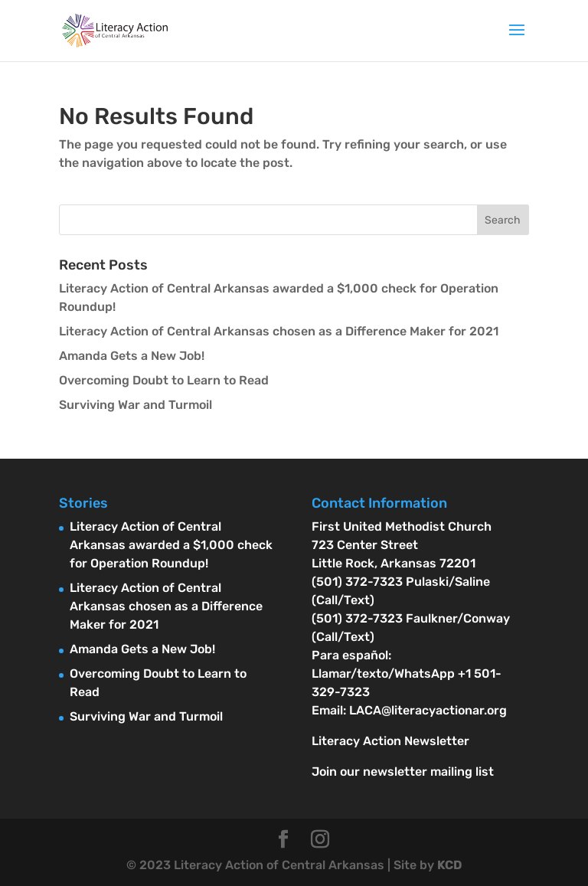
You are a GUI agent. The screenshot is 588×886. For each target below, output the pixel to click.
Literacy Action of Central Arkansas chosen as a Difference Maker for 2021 (279, 331)
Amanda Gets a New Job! (132, 356)
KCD (449, 865)
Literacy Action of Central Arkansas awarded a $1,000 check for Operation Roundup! (171, 545)
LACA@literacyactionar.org (428, 710)
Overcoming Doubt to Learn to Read (164, 380)
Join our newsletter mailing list (403, 772)
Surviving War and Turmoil (136, 405)
